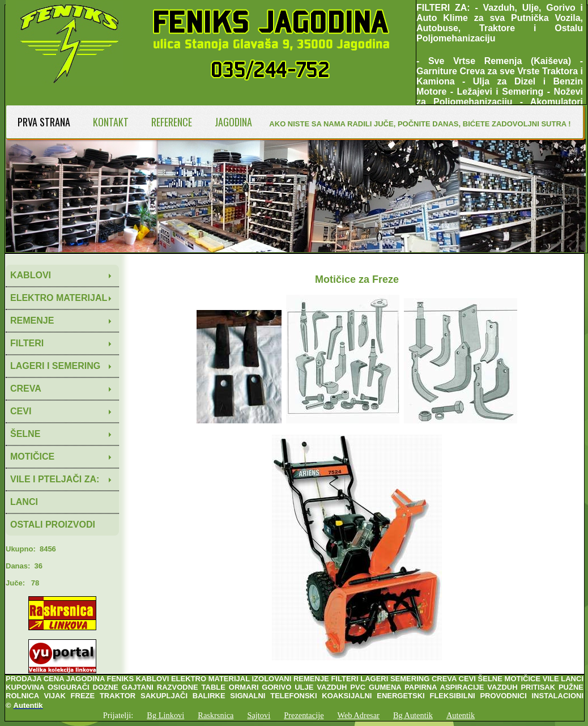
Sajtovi (259, 715)
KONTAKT (111, 122)
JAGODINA (233, 122)
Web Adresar (359, 715)
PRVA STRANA (44, 122)
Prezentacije (304, 715)
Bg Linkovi (165, 715)
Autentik (461, 715)
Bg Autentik (413, 715)
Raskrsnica (216, 715)
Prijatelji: (118, 715)
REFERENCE (172, 122)
